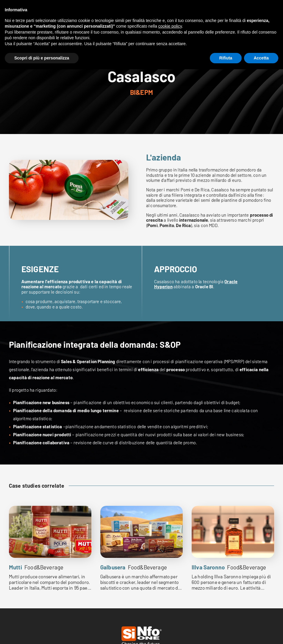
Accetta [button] (261, 58)
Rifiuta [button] (226, 58)
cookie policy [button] (170, 26)
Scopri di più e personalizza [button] (42, 58)
